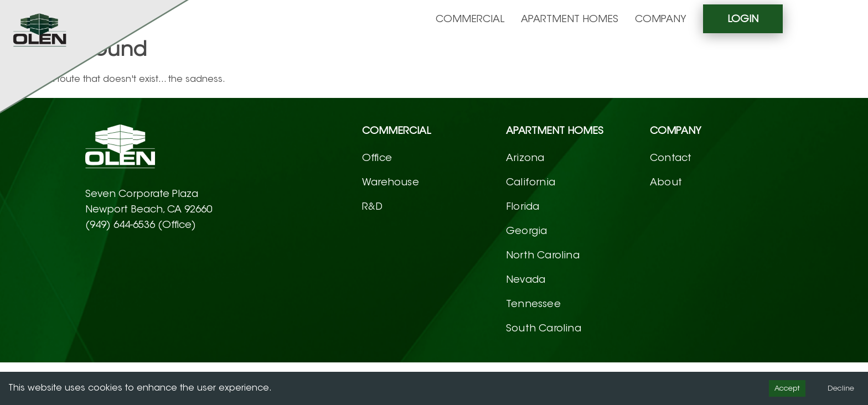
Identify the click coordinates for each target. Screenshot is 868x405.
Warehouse (391, 182)
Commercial (470, 19)
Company (661, 19)
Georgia (526, 231)
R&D (373, 206)
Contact (671, 158)
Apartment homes (570, 19)
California (531, 182)
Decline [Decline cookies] (841, 388)
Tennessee (533, 304)
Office (377, 158)
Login (743, 19)
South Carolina (544, 328)
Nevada (526, 279)
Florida (523, 206)
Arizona (525, 158)
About (666, 182)
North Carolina (543, 255)
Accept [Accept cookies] (787, 388)
